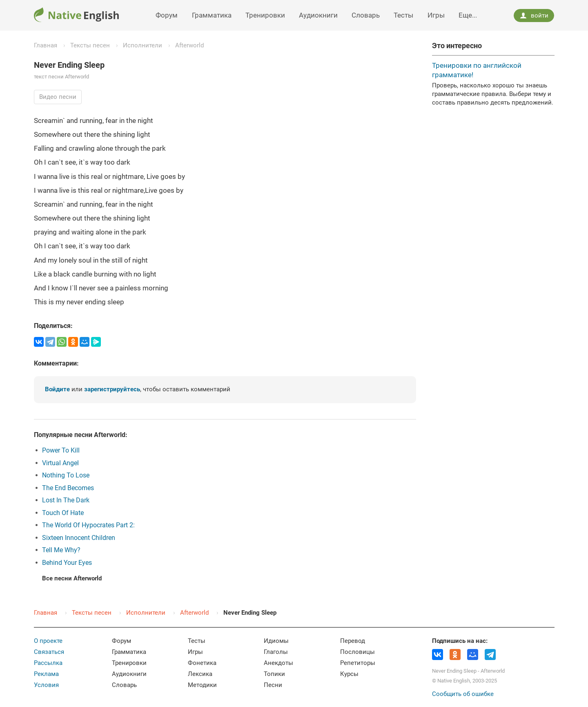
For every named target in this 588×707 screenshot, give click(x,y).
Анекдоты (278, 663)
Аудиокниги (318, 15)
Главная (46, 45)
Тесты (403, 15)
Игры (436, 15)
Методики (202, 685)
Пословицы (357, 652)
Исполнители (143, 45)
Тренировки (265, 15)
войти (534, 16)
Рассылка (48, 663)
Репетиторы (358, 663)
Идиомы (276, 641)
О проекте (48, 641)
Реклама (46, 674)
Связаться (49, 652)
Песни (273, 685)
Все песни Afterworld (72, 578)
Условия (46, 685)
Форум (167, 15)
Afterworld (189, 45)
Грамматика (212, 15)
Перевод (353, 641)
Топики (274, 674)
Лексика (200, 674)
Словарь (366, 15)
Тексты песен (90, 45)
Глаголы (276, 652)
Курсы (349, 674)
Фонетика (202, 663)
